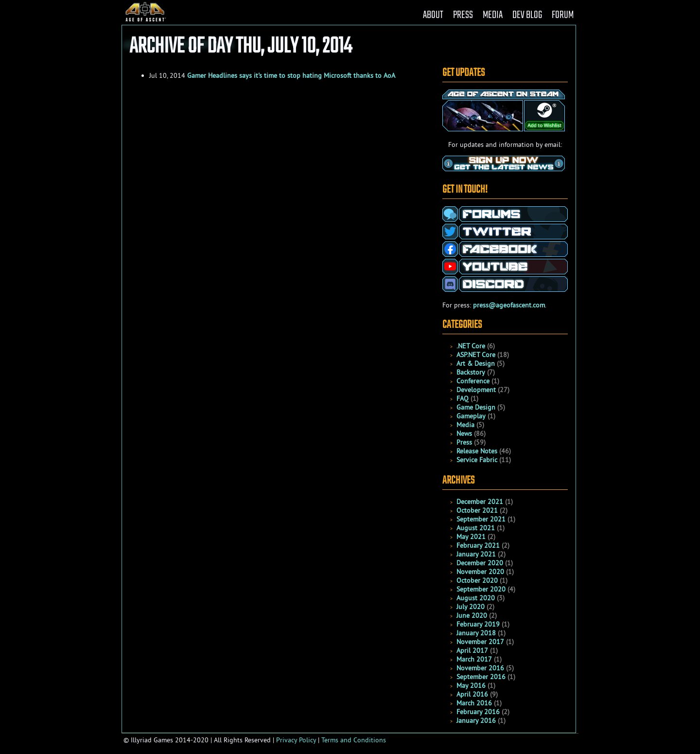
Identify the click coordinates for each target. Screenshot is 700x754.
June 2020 (472, 615)
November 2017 (480, 642)
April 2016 (472, 694)
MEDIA (493, 15)
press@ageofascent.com (509, 305)
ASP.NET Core (476, 355)
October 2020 (477, 580)
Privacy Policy (296, 740)
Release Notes (477, 451)
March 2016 (474, 703)
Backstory (471, 372)
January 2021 (476, 554)
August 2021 (476, 528)
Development (476, 390)
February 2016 (478, 712)
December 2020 (480, 563)
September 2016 (481, 677)
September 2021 (481, 519)
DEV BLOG (527, 15)
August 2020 (476, 598)
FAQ (463, 398)
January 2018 (476, 633)
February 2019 (478, 624)
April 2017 (472, 650)
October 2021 (477, 510)
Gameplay (471, 416)
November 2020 (480, 572)
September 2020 (481, 589)
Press (464, 442)
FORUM (563, 15)
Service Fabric (477, 460)
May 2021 (471, 537)
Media (465, 425)
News (464, 433)
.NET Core (471, 346)
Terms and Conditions (354, 740)
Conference (473, 381)
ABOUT (433, 15)
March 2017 (474, 659)
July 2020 (471, 607)
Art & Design (476, 363)
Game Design (476, 407)
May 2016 (471, 685)
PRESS (463, 15)
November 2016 (480, 668)
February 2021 (478, 545)
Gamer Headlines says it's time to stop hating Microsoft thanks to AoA (291, 75)
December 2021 (480, 502)
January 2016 (476, 720)
